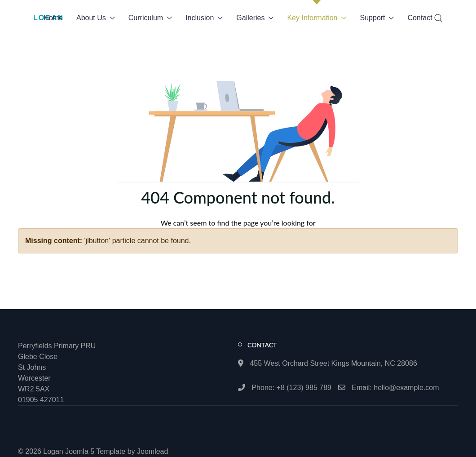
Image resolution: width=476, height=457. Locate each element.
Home (53, 18)
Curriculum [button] (150, 18)
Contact (420, 18)
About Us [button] (96, 18)
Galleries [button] (255, 18)
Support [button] (377, 18)
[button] (438, 18)
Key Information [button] (317, 18)
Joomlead (152, 451)
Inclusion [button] (204, 18)
